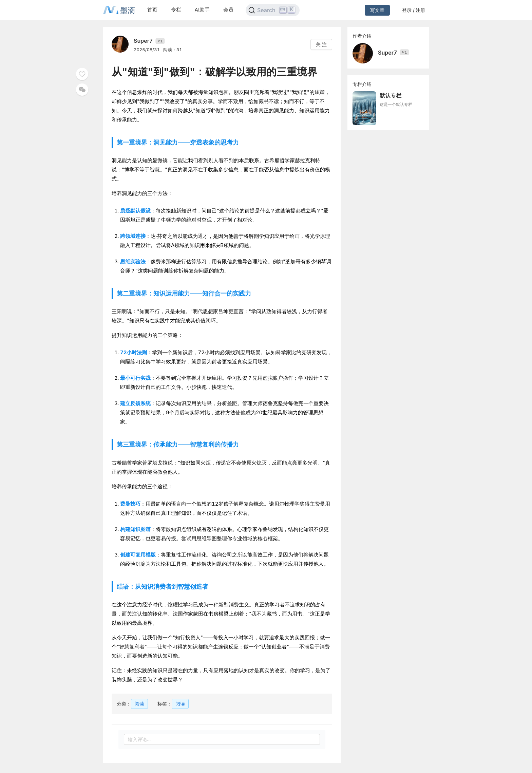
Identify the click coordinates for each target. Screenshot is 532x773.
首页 (152, 10)
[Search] (273, 10)
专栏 (176, 10)
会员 (228, 10)
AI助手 (202, 10)
